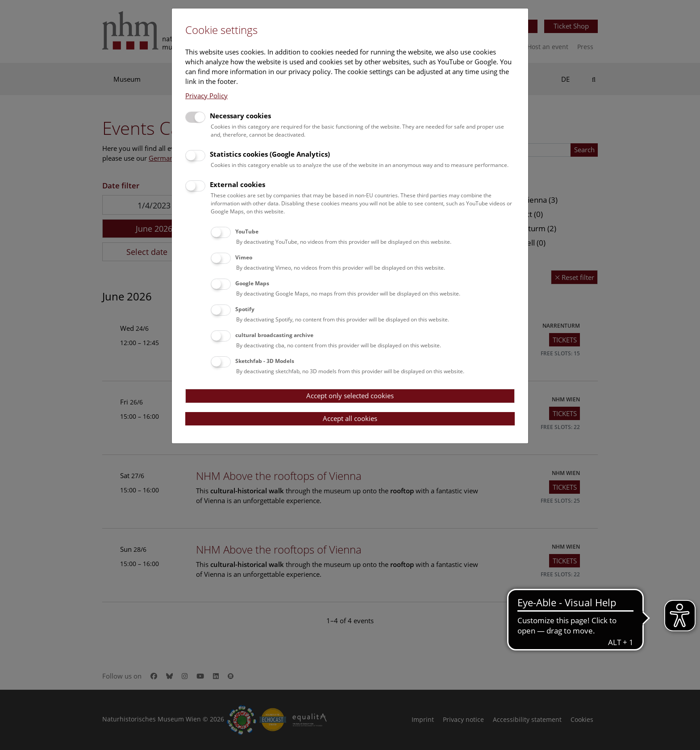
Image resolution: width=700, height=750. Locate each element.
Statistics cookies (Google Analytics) (270, 154)
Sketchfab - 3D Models (265, 361)
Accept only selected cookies (350, 396)
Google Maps (252, 283)
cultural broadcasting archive (274, 335)
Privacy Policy (206, 96)
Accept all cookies (350, 418)
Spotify (245, 309)
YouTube (247, 231)
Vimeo (244, 257)
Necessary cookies (240, 116)
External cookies (237, 184)
